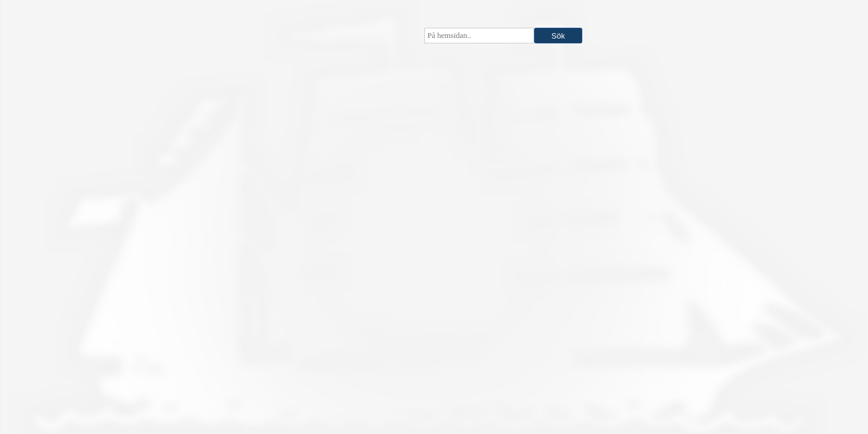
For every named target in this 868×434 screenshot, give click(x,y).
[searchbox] (479, 36)
